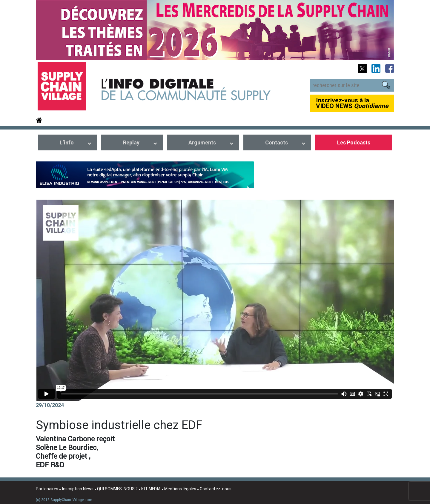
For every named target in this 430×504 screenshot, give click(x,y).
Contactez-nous (216, 489)
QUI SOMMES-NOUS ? (117, 489)
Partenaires (47, 489)
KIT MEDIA (151, 489)
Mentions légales (180, 489)
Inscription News (78, 489)
